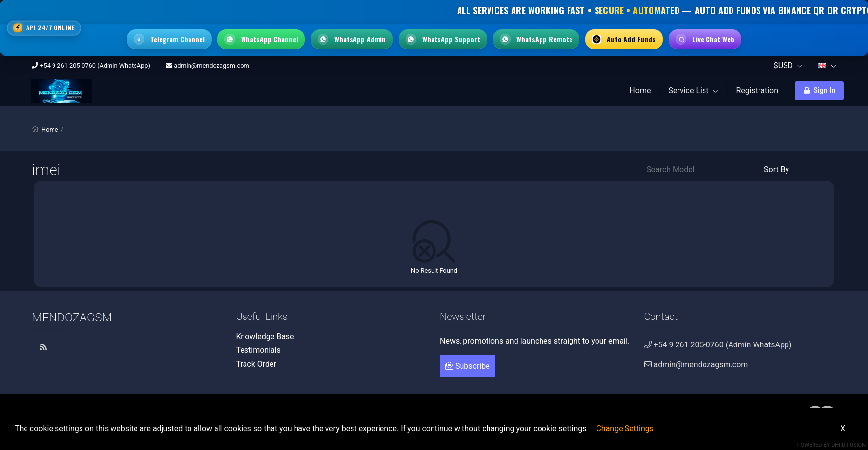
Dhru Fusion (848, 445)
